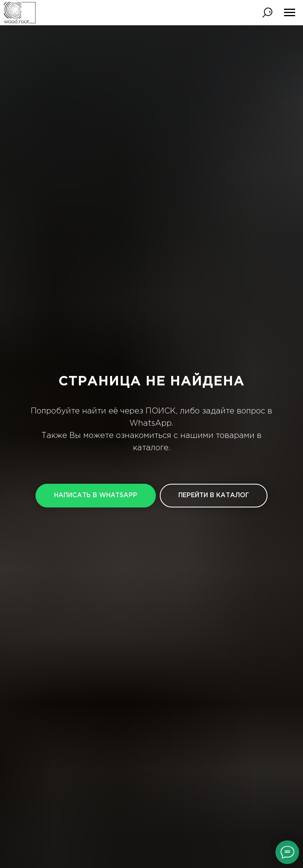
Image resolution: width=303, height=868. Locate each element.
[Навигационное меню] (290, 13)
